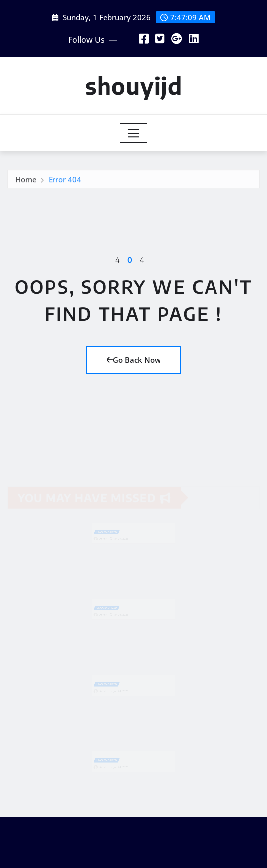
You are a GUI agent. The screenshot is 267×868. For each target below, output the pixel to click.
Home (26, 180)
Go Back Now (133, 360)
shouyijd (134, 86)
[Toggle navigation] (133, 133)
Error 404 (65, 180)
